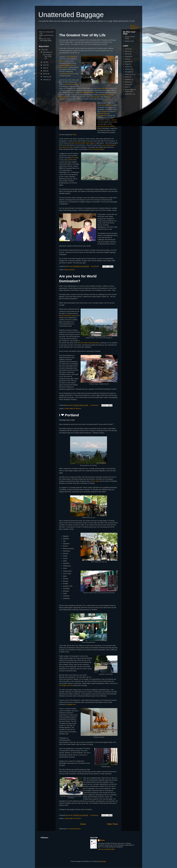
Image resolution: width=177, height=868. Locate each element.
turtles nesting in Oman (86, 92)
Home (83, 824)
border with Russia (103, 88)
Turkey (127, 85)
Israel (127, 64)
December (47, 52)
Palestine (128, 79)
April (45, 71)
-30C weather (71, 57)
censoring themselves (66, 74)
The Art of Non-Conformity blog (88, 343)
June (45, 65)
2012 (43, 50)
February (46, 77)
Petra (74, 135)
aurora (127, 49)
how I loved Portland (97, 149)
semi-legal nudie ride (66, 685)
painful (70, 160)
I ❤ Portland (69, 415)
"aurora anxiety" (95, 97)
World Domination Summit (68, 315)
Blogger (103, 861)
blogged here (71, 704)
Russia (127, 82)
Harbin (61, 61)
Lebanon (114, 120)
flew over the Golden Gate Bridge (82, 143)
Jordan (127, 67)
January (46, 80)
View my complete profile (106, 849)
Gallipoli (104, 111)
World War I (129, 94)
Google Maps (47, 40)
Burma (67, 270)
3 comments (94, 815)
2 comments (94, 405)
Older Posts (112, 824)
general (72, 270)
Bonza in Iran (129, 41)
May (45, 68)
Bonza (68, 266)
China (127, 54)
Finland (127, 56)
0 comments (95, 266)
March (45, 74)
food (126, 59)
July (45, 62)
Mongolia (128, 72)
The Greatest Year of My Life (82, 35)
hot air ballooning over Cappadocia (107, 114)
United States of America (73, 408)
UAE (127, 87)
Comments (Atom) (74, 829)
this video (96, 481)
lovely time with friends (105, 105)
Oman (127, 77)
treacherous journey (71, 84)
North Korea (129, 74)
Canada (76, 158)
